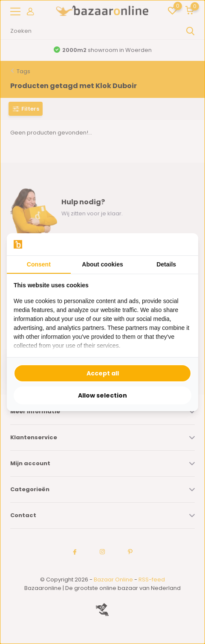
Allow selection (102, 395)
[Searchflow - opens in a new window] (181, 244)
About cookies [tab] (102, 264)
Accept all (103, 373)
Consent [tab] (39, 264)
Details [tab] (166, 264)
